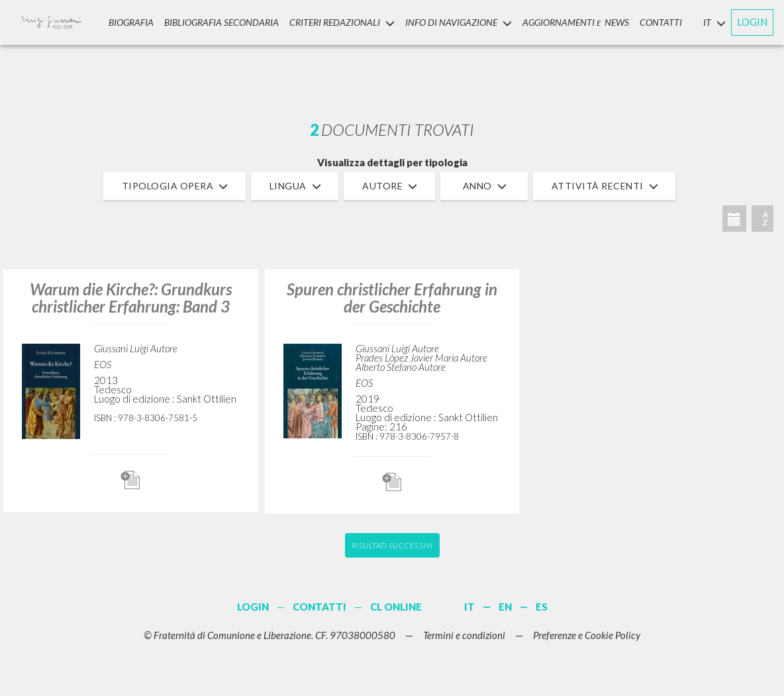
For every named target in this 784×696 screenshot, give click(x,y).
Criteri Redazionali (342, 22)
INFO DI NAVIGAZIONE (459, 22)
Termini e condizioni (464, 635)
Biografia (131, 22)
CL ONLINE (396, 607)
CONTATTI (661, 22)
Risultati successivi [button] (392, 545)
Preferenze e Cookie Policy (587, 635)
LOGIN (752, 22)
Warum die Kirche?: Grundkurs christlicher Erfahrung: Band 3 (131, 298)
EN (505, 607)
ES (542, 607)
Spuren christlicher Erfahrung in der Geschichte (392, 298)
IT (469, 607)
